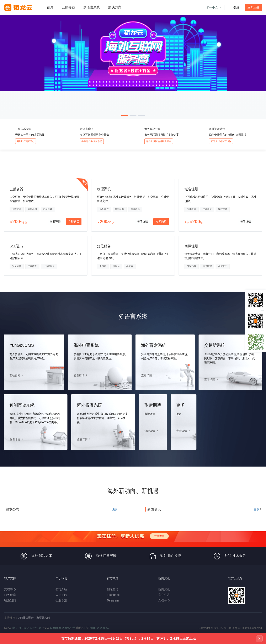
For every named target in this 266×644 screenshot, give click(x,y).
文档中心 (10, 589)
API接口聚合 (26, 618)
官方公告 (164, 595)
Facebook (113, 595)
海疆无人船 (43, 618)
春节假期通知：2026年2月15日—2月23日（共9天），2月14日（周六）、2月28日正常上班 (128, 638)
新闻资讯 (164, 589)
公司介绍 (61, 589)
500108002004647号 (63, 628)
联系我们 (10, 600)
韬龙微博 (113, 589)
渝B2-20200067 (100, 628)
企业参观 (61, 600)
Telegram (113, 600)
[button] (125, 116)
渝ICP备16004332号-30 (26, 628)
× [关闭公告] (259, 638)
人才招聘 (61, 595)
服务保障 (10, 595)
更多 (115, 509)
